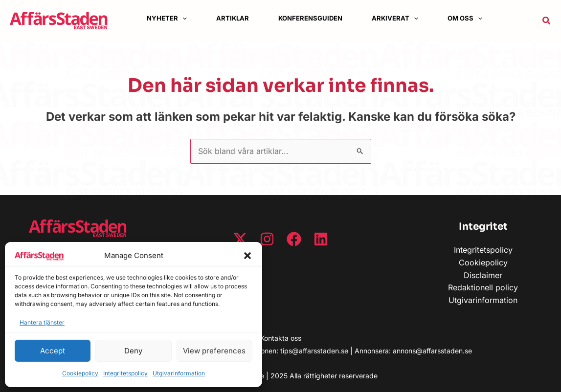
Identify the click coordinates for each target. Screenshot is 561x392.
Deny (133, 351)
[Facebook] (294, 239)
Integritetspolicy (125, 373)
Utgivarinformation (179, 373)
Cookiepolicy (80, 373)
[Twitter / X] (240, 239)
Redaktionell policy (483, 287)
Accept (53, 351)
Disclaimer (483, 275)
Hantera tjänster (42, 322)
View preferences (214, 351)
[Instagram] (267, 239)
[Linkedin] (321, 239)
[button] (247, 256)
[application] (182, 18)
